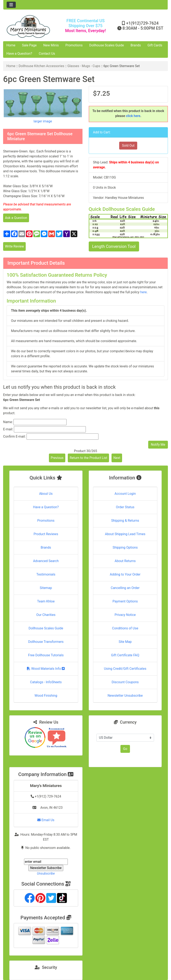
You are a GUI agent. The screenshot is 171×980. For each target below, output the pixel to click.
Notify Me (158, 445)
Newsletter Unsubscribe (125, 696)
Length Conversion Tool (114, 246)
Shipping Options (125, 547)
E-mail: (8, 429)
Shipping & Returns (125, 521)
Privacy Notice (125, 615)
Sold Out (128, 145)
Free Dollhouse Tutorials (46, 655)
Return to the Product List (88, 458)
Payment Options (125, 601)
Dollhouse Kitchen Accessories (41, 66)
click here (133, 116)
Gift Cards (155, 45)
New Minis (51, 45)
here (144, 292)
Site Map (125, 642)
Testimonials (46, 574)
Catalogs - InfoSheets (46, 682)
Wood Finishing (46, 696)
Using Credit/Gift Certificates (125, 669)
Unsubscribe (46, 873)
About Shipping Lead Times (125, 534)
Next (117, 458)
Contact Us (47, 54)
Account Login (125, 494)
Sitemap (46, 588)
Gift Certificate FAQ (125, 655)
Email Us (46, 820)
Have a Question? (19, 54)
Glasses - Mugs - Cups (84, 66)
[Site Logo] (31, 26)
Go (125, 749)
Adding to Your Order (125, 574)
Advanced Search (46, 561)
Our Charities (46, 615)
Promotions (74, 45)
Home (11, 45)
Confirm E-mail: (14, 436)
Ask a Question (16, 218)
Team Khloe (46, 601)
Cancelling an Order (125, 588)
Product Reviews (46, 534)
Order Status (125, 507)
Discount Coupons (125, 682)
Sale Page (29, 45)
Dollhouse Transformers (46, 642)
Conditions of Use (125, 628)
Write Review (14, 246)
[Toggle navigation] (11, 5)
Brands (136, 45)
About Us (46, 494)
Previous (57, 458)
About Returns (125, 561)
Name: (8, 422)
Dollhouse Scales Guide (107, 45)
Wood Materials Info (46, 669)
